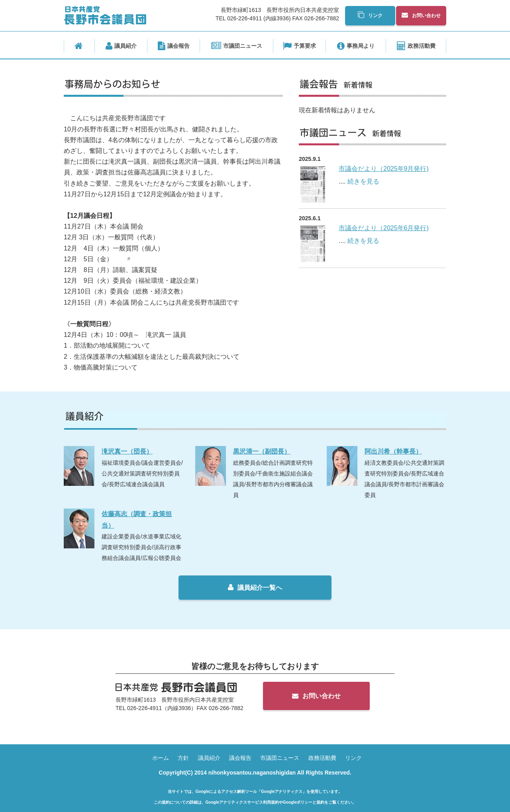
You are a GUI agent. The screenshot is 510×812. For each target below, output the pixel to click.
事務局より (356, 46)
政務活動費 (416, 46)
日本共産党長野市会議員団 (105, 15)
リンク (370, 15)
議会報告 (174, 46)
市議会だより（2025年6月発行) (384, 228)
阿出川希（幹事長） (393, 451)
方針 (183, 758)
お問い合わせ (421, 15)
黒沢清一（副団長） (262, 451)
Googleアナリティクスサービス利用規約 (242, 802)
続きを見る (363, 181)
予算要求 (299, 46)
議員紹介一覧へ (255, 587)
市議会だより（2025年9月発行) (384, 169)
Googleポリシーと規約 (304, 802)
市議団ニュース (237, 46)
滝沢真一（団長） (127, 451)
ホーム (161, 758)
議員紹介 (121, 46)
